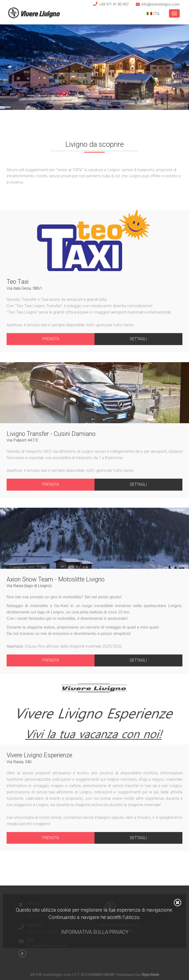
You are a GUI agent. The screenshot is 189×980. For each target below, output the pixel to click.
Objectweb (150, 975)
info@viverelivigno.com (160, 4)
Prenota (51, 339)
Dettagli (138, 339)
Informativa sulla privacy (95, 932)
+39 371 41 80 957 (114, 4)
